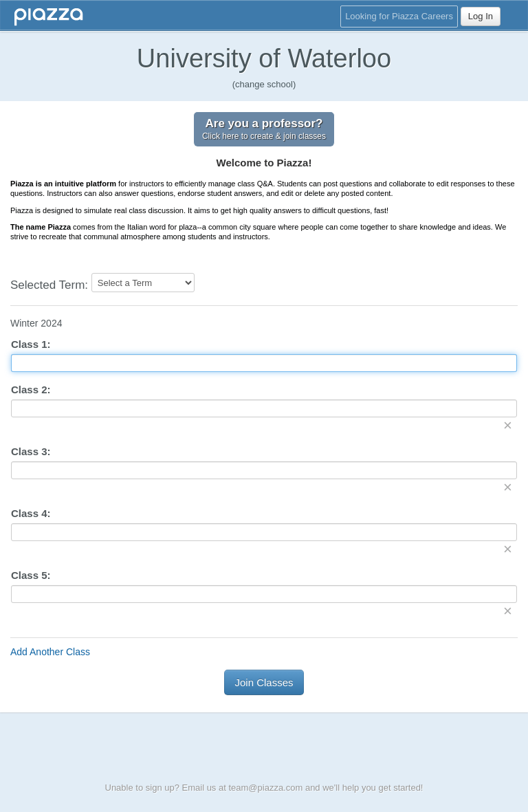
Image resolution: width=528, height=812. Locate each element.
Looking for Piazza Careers (399, 16)
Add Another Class (50, 652)
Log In (481, 16)
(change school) (264, 84)
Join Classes (264, 682)
